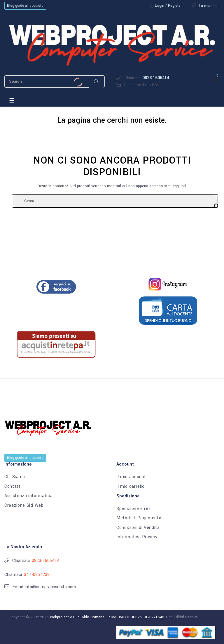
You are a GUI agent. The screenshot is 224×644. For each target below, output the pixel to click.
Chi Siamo (15, 477)
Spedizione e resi (134, 509)
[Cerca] (115, 201)
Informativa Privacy (137, 537)
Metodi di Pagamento (139, 518)
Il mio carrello (131, 487)
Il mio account (131, 477)
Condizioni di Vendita (138, 528)
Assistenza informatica (28, 496)
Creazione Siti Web (24, 506)
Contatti (13, 487)
